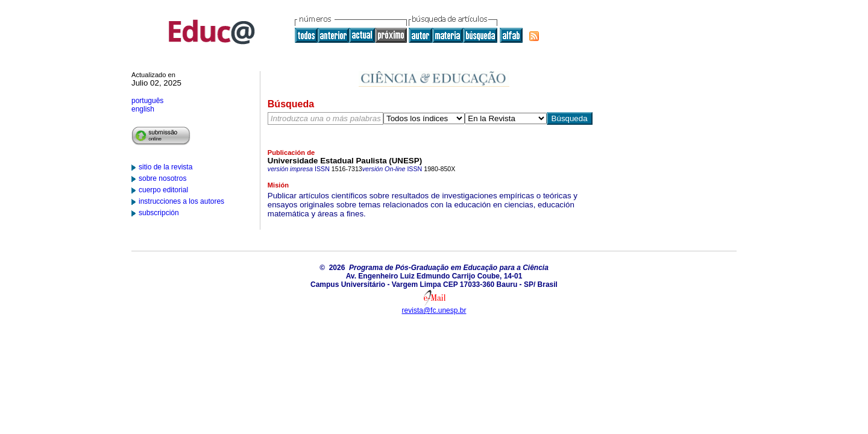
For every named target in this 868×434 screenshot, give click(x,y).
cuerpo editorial (163, 190)
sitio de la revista (165, 167)
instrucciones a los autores (181, 201)
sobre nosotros (162, 178)
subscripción (159, 213)
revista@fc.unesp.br (434, 310)
